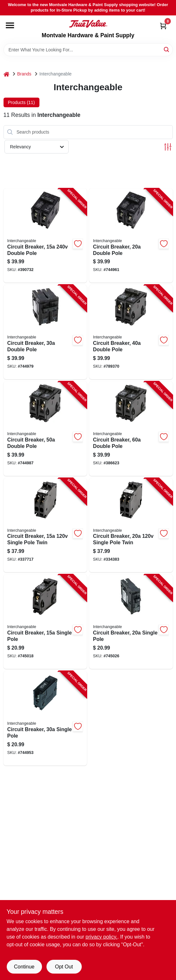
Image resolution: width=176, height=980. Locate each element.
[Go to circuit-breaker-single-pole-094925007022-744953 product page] (45, 718)
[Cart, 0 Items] (163, 26)
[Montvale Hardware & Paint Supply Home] (88, 24)
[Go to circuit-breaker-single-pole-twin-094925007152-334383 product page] (131, 525)
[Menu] (10, 25)
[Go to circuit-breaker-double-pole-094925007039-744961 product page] (131, 236)
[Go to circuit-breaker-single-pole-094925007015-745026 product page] (131, 622)
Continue (24, 967)
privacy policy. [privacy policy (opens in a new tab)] (101, 937)
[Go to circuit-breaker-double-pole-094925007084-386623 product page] (131, 429)
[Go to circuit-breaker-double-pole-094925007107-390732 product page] (45, 236)
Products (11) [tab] (21, 102)
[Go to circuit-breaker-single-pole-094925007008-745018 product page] (45, 622)
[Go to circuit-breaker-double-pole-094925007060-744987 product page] (45, 429)
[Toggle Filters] (168, 147)
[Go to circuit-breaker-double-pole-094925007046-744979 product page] (45, 332)
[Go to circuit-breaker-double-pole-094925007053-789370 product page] (131, 332)
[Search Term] (88, 50)
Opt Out (64, 967)
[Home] (6, 74)
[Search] (167, 49)
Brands (24, 74)
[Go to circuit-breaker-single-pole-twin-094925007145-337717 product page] (45, 525)
